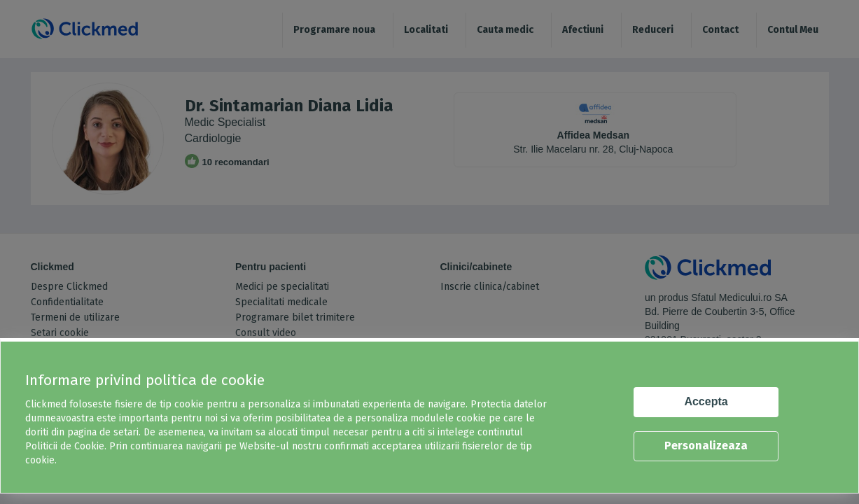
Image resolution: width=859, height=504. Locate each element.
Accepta (706, 401)
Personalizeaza (706, 446)
